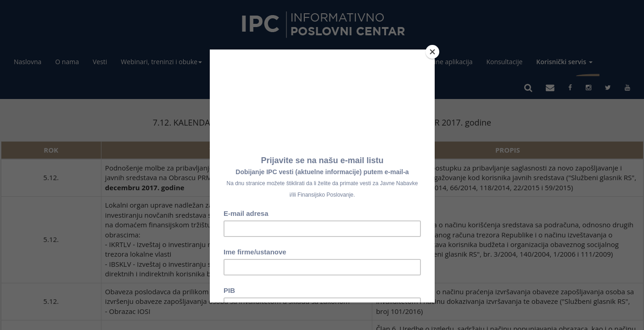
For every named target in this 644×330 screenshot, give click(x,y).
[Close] (432, 52)
